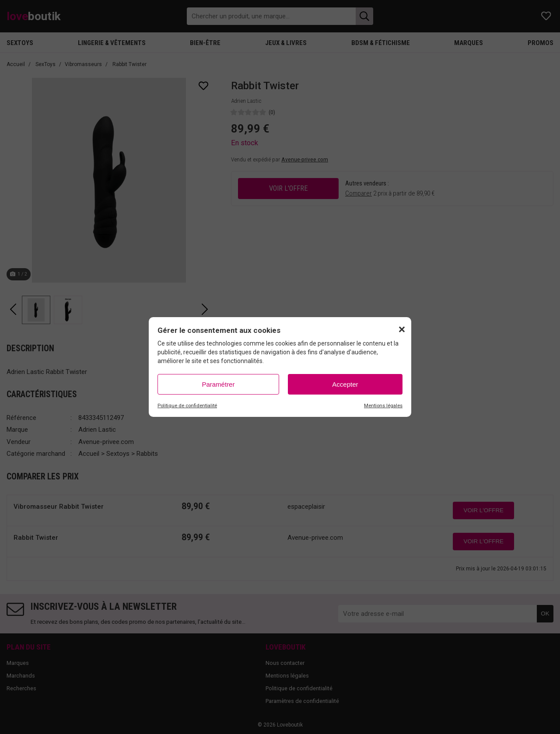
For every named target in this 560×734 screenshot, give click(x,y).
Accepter (345, 384)
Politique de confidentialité (187, 406)
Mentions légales (383, 406)
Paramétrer (218, 384)
